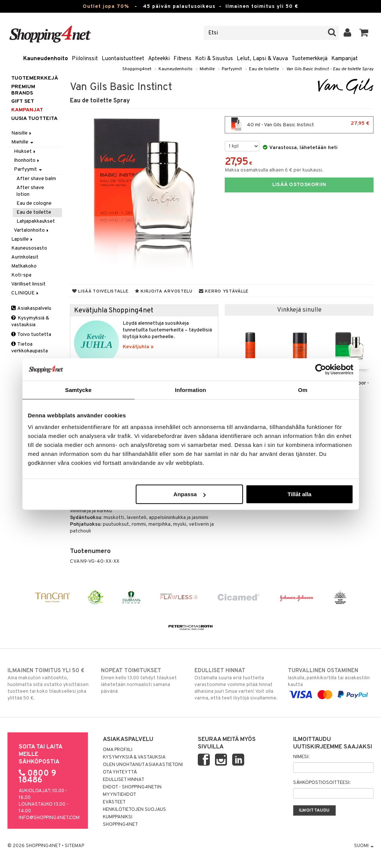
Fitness (182, 59)
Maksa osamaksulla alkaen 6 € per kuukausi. (274, 170)
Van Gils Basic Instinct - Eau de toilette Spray (330, 69)
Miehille (207, 69)
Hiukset (25, 152)
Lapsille (22, 239)
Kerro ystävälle (224, 291)
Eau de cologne (34, 203)
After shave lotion (30, 191)
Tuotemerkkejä (310, 59)
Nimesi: (301, 757)
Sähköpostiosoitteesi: (322, 783)
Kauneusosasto (29, 248)
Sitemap (74, 846)
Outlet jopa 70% (106, 7)
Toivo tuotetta (31, 335)
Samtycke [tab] (78, 390)
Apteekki (159, 59)
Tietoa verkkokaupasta (30, 348)
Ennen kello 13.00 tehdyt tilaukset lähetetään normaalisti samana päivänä (144, 681)
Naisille (22, 133)
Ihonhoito (27, 160)
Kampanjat (345, 59)
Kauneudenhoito (46, 59)
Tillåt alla (299, 494)
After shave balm (36, 179)
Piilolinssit (85, 59)
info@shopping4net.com (49, 818)
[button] (364, 33)
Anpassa (190, 494)
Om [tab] (303, 390)
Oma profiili (118, 750)
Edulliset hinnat (124, 780)
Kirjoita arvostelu (164, 291)
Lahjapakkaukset (36, 221)
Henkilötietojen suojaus (134, 810)
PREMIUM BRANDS (23, 90)
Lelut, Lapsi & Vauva (262, 59)
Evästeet (114, 802)
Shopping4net (137, 69)
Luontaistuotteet (123, 59)
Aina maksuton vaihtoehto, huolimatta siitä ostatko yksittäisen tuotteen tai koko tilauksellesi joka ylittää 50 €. (50, 684)
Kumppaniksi (118, 817)
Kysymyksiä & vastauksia (30, 322)
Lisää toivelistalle (100, 291)
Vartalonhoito (32, 230)
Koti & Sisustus (214, 59)
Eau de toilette (264, 69)
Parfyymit (232, 69)
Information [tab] (191, 390)
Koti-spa (21, 275)
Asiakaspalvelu (31, 308)
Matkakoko (24, 266)
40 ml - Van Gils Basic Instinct (299, 125)
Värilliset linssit (28, 284)
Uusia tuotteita (34, 119)
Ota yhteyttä (120, 772)
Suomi (364, 846)
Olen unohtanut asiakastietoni (143, 765)
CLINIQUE (25, 293)
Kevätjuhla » (138, 347)
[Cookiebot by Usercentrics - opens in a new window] (321, 369)
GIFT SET (23, 101)
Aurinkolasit (25, 257)
